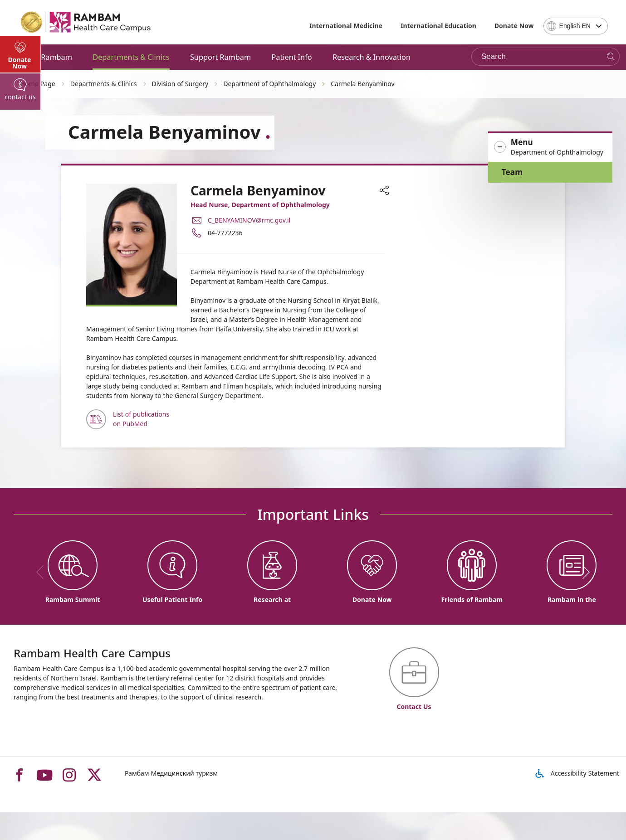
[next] (583, 572)
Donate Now (514, 26)
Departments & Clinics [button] (131, 57)
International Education (438, 26)
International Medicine (346, 26)
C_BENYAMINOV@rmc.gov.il (249, 220)
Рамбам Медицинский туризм (171, 773)
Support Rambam (220, 57)
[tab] (20, 245)
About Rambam (45, 57)
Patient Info (291, 57)
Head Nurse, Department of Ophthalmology (260, 205)
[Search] (611, 57)
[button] (550, 147)
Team (512, 172)
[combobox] (576, 26)
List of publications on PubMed (141, 419)
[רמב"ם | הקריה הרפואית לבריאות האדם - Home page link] (86, 22)
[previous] (43, 572)
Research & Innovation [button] (372, 57)
